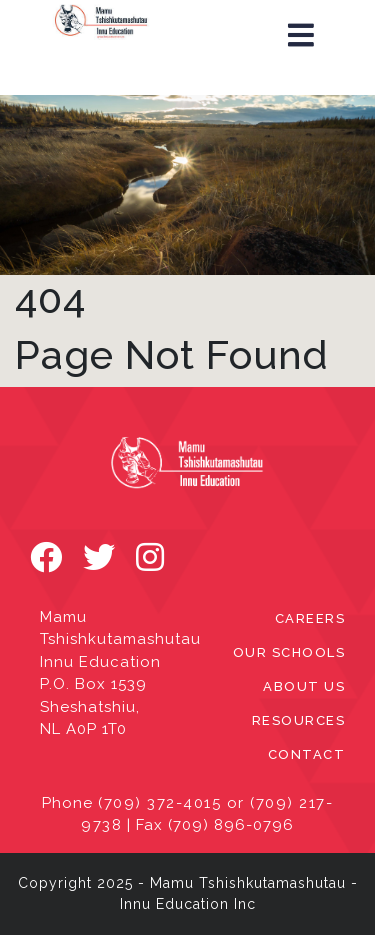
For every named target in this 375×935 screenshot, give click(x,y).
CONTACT (307, 754)
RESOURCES (299, 720)
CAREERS (310, 618)
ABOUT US (304, 686)
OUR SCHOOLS (289, 652)
